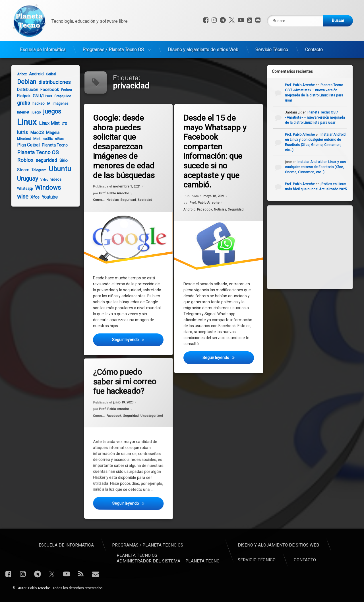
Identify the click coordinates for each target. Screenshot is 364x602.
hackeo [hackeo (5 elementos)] (36, 103)
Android (190, 210)
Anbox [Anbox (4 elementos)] (19, 74)
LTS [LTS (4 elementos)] (62, 124)
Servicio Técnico (272, 47)
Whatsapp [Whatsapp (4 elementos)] (22, 189)
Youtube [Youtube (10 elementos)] (47, 197)
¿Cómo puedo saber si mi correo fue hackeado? (121, 373)
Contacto (314, 47)
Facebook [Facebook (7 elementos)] (47, 90)
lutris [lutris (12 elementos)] (20, 132)
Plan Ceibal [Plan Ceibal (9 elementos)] (26, 145)
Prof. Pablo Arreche (114, 194)
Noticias (113, 200)
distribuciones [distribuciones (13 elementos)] (52, 82)
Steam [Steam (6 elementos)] (21, 170)
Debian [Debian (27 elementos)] (24, 82)
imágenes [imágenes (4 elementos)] (58, 104)
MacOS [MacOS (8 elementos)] (34, 133)
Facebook (205, 210)
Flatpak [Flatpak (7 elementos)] (21, 96)
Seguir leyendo (138, 343)
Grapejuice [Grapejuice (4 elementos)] (60, 96)
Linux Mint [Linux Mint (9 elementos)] (47, 123)
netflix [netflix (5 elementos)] (45, 139)
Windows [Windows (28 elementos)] (45, 188)
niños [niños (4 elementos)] (57, 139)
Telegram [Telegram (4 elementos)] (36, 170)
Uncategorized (141, 418)
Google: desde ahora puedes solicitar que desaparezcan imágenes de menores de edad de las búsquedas (124, 147)
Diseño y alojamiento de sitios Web (203, 47)
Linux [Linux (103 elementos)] (24, 122)
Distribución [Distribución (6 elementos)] (25, 90)
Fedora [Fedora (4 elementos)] (64, 90)
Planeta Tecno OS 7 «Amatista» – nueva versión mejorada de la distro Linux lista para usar (318, 117)
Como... (99, 201)
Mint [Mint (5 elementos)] (34, 139)
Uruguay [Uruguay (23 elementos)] (25, 179)
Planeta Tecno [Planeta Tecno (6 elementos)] (52, 145)
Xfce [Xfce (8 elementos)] (32, 197)
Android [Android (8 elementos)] (34, 74)
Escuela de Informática (43, 47)
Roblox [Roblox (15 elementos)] (23, 160)
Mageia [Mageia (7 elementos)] (50, 133)
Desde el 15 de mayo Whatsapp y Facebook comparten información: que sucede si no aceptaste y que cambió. (215, 151)
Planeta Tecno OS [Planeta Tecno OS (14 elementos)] (35, 152)
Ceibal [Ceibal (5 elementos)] (48, 74)
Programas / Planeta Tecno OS (113, 47)
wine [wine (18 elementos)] (20, 197)
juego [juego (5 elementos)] (34, 112)
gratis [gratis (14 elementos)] (21, 103)
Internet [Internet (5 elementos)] (21, 112)
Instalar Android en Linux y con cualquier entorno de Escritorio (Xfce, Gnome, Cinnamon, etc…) (319, 167)
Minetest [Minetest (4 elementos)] (21, 139)
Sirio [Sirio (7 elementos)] (61, 160)
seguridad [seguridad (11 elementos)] (44, 160)
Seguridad (128, 200)
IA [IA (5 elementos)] (46, 103)
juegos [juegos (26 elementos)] (50, 111)
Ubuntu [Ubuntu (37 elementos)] (57, 169)
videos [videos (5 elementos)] (53, 179)
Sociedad (145, 199)
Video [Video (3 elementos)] (42, 180)
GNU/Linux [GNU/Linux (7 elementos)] (40, 96)
